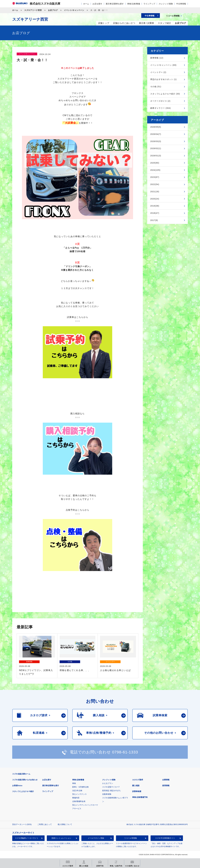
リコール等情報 (130, 838)
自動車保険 (107, 794)
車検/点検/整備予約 (140, 797)
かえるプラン (108, 783)
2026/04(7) (156, 134)
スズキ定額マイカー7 (111, 787)
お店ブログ (53, 10)
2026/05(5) (156, 127)
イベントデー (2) (158, 72)
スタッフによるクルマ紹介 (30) (165, 94)
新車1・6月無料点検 (80, 787)
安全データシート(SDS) (22, 824)
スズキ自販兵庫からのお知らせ (25, 780)
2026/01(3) (156, 156)
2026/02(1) (156, 148)
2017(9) (154, 220)
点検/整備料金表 (79, 801)
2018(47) (155, 213)
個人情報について (65, 824)
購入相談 (136, 786)
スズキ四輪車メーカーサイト (27, 838)
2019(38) (155, 206)
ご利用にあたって (45, 824)
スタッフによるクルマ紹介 (23, 791)
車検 (74, 783)
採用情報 (166, 786)
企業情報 (166, 780)
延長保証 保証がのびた (112, 791)
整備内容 (76, 798)
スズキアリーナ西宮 (33, 10)
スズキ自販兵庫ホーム (21, 774)
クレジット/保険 (166, 4)
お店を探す (97, 4)
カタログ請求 (138, 780)
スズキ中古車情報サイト (165, 838)
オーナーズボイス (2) (160, 101)
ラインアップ (149, 4)
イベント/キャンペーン (74, 10)
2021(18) (155, 192)
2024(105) (155, 170)
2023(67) (155, 177)
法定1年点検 (77, 791)
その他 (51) (156, 87)
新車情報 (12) (157, 58)
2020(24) (155, 199)
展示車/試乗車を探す (115, 4)
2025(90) (155, 163)
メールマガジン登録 (96, 838)
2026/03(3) (156, 141)
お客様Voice (17, 786)
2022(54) (155, 184)
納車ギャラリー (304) (161, 108)
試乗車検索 (137, 791)
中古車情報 (181, 4)
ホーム (86, 4)
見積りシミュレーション (61, 838)
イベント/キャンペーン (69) (163, 65)
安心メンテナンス (79, 794)
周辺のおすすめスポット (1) (163, 79)
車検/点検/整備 (134, 4)
